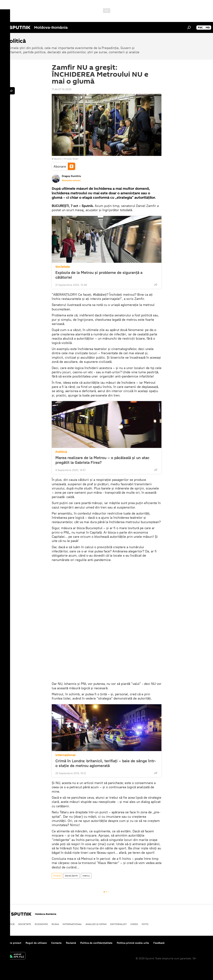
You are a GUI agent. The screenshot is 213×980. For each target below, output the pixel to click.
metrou (86, 876)
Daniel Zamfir (71, 876)
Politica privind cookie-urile (133, 943)
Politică (61, 452)
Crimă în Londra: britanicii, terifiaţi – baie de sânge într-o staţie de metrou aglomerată (106, 763)
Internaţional (65, 755)
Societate (63, 267)
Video (134, 924)
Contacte (56, 943)
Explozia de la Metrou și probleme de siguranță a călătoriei (99, 275)
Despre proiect (13, 943)
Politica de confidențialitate (96, 943)
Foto (145, 924)
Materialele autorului (71, 180)
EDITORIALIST (118, 924)
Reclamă (71, 943)
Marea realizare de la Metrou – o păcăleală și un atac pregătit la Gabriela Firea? (102, 460)
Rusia (55, 924)
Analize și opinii (96, 924)
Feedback (159, 943)
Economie (41, 924)
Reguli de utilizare (36, 943)
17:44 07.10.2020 (62, 89)
